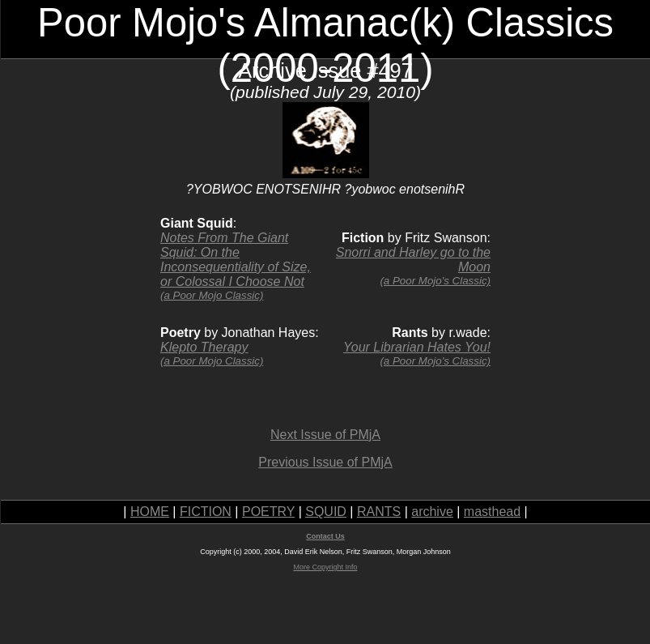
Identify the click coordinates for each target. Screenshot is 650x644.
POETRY (268, 512)
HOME (150, 512)
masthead (492, 512)
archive (432, 512)
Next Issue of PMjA (325, 435)
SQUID (326, 512)
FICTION (206, 512)
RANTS (379, 512)
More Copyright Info (325, 567)
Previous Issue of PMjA (325, 462)
